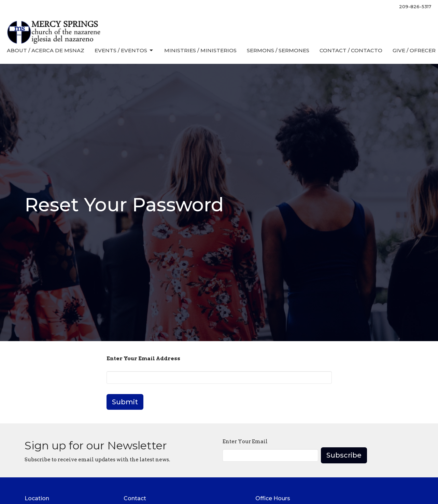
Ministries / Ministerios (200, 50)
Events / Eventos (124, 51)
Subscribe (344, 455)
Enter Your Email (245, 442)
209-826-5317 (415, 6)
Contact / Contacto (351, 50)
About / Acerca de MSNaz (46, 50)
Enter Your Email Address (143, 359)
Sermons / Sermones (278, 50)
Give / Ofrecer (414, 50)
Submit (125, 402)
